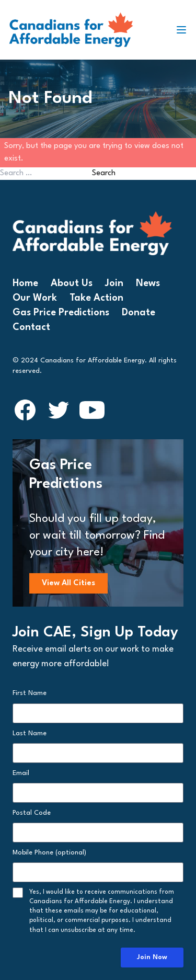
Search (104, 173)
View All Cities (68, 583)
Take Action (96, 298)
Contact (31, 327)
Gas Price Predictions (61, 313)
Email (21, 773)
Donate (139, 313)
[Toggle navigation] (186, 30)
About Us (72, 283)
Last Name (30, 733)
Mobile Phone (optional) (49, 853)
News (148, 283)
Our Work (35, 298)
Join (114, 283)
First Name (30, 693)
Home (25, 283)
